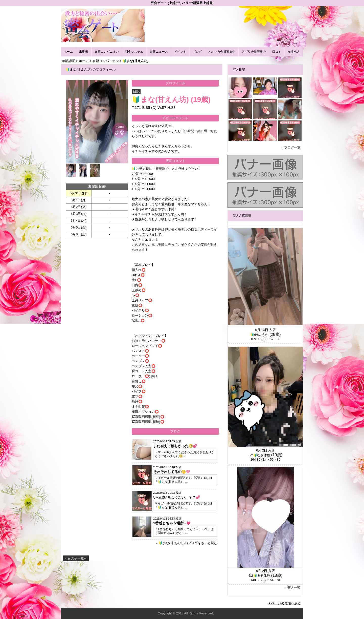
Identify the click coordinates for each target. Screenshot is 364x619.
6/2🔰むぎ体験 (259, 455)
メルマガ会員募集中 (222, 52)
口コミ (277, 52)
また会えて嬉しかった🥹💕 (175, 446)
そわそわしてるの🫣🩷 (172, 472)
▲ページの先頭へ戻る (284, 603)
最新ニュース (159, 52)
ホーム (68, 52)
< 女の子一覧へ (76, 558)
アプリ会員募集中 (254, 52)
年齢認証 (69, 61)
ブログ (197, 52)
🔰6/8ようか (259, 335)
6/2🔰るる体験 (259, 576)
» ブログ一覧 (291, 147)
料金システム (134, 52)
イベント (180, 52)
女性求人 (294, 52)
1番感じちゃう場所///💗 (172, 523)
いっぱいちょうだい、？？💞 (177, 497)
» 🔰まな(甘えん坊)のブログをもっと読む (187, 543)
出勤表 (84, 52)
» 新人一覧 (293, 588)
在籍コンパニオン (107, 52)
